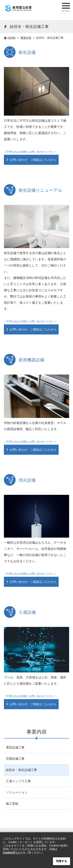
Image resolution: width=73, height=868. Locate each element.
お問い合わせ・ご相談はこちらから (33, 160)
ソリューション (17, 792)
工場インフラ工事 (18, 781)
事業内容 (26, 38)
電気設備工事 (15, 747)
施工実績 (12, 804)
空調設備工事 (15, 759)
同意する (62, 861)
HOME (11, 38)
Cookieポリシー (13, 853)
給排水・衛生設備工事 (21, 770)
